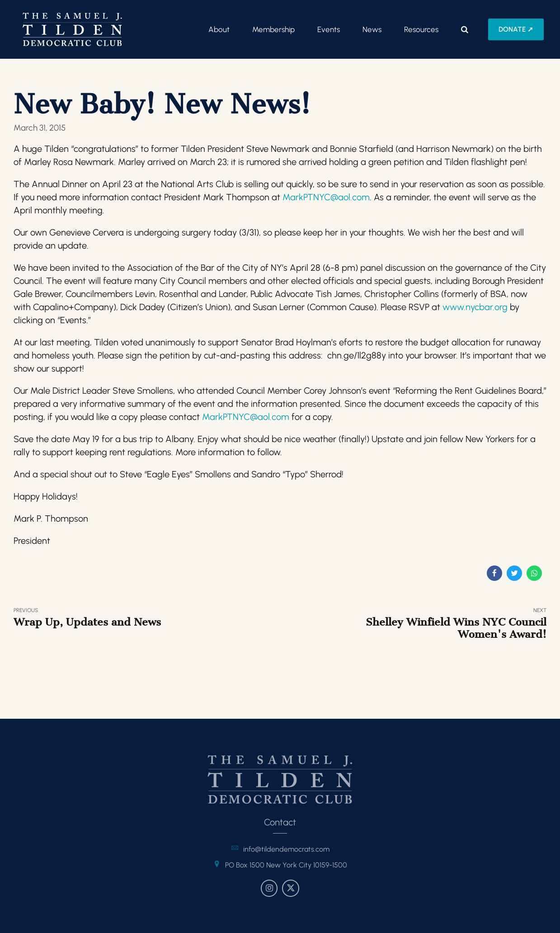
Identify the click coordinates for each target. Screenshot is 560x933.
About (219, 29)
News (372, 29)
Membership (273, 29)
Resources (421, 29)
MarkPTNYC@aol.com (326, 197)
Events (329, 29)
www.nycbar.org (475, 307)
